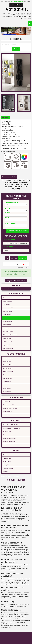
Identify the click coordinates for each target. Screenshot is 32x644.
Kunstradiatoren (7, 402)
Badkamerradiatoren (8, 301)
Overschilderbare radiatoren (9, 405)
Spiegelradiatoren (7, 382)
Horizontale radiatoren (8, 321)
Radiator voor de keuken (9, 435)
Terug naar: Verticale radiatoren (16, 281)
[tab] (6, 117)
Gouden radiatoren (7, 378)
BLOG (4, 445)
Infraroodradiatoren (7, 412)
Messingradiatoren (7, 362)
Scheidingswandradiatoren (9, 415)
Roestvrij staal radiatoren (9, 385)
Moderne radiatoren (7, 311)
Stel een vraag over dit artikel (9, 177)
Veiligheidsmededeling (8, 468)
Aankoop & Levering (8, 465)
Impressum (6, 472)
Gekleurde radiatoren (8, 372)
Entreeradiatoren (7, 432)
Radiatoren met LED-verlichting (10, 408)
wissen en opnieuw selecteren (17, 231)
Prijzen (16, 49)
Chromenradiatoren (7, 368)
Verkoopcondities (7, 462)
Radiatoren (6, 298)
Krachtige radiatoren (8, 342)
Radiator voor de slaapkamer (10, 442)
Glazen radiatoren (7, 375)
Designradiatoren (7, 315)
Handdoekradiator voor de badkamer (11, 428)
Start (12, 1)
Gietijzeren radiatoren (8, 365)
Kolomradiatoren (7, 328)
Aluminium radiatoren (8, 358)
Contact (5, 455)
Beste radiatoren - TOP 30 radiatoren (11, 425)
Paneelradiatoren (7, 325)
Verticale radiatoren (19, 1)
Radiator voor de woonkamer (10, 438)
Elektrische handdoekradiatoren (10, 335)
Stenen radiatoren (7, 388)
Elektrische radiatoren (8, 331)
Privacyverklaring (7, 458)
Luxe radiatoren (7, 305)
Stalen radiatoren (7, 392)
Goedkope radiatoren (8, 348)
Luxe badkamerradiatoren (9, 308)
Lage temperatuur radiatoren (9, 345)
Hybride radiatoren (7, 338)
